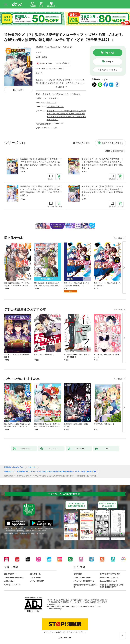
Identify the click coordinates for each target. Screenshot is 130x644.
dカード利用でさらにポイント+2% (49, 69)
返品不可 (39, 73)
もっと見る (118, 238)
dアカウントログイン (12, 585)
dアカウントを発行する (55, 632)
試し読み (20, 90)
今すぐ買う (110, 53)
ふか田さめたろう (54, 47)
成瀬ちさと (76, 94)
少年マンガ (52, 102)
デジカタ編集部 (52, 98)
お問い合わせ (9, 581)
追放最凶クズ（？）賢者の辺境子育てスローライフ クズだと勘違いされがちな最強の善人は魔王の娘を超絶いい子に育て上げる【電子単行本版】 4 (102, 191)
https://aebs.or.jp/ (55, 609)
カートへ (110, 62)
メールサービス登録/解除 (14, 578)
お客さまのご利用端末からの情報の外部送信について (112, 586)
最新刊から (120, 151)
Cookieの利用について (108, 581)
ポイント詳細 (61, 63)
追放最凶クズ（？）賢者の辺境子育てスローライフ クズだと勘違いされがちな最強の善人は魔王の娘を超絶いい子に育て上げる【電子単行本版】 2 (102, 163)
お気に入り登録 (83, 143)
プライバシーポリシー (82, 578)
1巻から (109, 151)
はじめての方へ (10, 574)
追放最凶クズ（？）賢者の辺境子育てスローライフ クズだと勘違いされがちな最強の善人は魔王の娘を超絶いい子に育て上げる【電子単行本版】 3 (41, 191)
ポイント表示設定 (37, 581)
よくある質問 (35, 578)
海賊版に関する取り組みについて (85, 586)
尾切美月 (40, 47)
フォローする (71, 47)
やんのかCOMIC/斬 (55, 107)
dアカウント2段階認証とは (84, 581)
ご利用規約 (78, 574)
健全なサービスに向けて (109, 578)
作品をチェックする (109, 70)
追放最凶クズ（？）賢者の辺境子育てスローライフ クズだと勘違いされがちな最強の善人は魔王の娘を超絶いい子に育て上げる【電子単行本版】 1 (41, 163)
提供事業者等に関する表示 (110, 574)
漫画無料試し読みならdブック (14, 467)
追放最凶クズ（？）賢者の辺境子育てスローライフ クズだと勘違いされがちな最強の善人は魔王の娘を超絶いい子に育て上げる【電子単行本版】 (50, 472)
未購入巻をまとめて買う (112, 143)
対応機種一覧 (35, 574)
